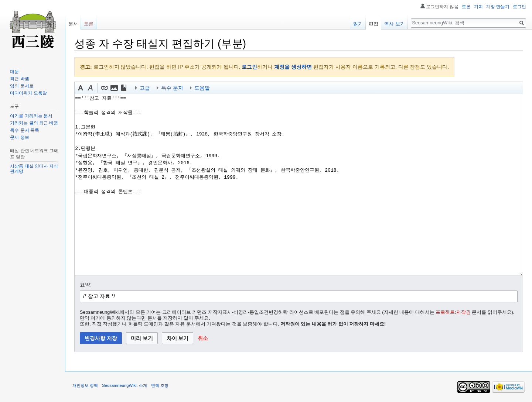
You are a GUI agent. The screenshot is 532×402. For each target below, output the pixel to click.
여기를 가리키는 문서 (31, 116)
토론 (466, 7)
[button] (81, 88)
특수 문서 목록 (25, 130)
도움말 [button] (202, 88)
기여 (478, 7)
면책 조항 (160, 385)
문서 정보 (19, 137)
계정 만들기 (498, 7)
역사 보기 (395, 24)
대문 (14, 72)
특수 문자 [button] (172, 88)
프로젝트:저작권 (453, 312)
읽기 (358, 24)
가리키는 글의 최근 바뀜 (34, 123)
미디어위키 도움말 (28, 93)
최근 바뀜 (19, 79)
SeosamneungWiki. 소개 (125, 385)
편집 (374, 24)
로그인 (249, 67)
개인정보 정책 (85, 385)
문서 (73, 24)
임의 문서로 (22, 86)
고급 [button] (145, 88)
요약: (86, 285)
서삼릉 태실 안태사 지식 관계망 (34, 169)
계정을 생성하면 (293, 67)
